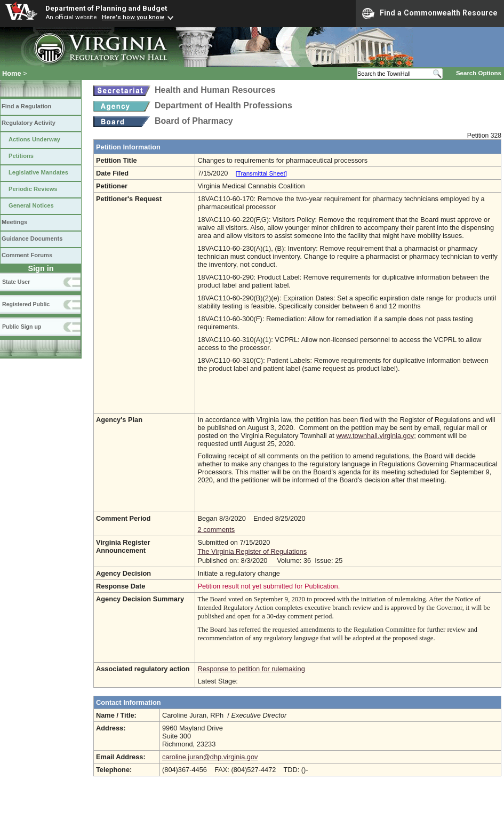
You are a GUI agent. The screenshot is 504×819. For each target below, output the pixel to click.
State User (16, 282)
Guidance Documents (32, 238)
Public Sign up (22, 327)
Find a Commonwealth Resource (430, 13)
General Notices (31, 205)
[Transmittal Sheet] (261, 173)
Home (12, 73)
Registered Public (26, 304)
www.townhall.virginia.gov (375, 436)
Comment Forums (27, 255)
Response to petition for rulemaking (251, 669)
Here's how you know (133, 17)
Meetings (14, 222)
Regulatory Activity (29, 123)
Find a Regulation (26, 106)
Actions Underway (34, 139)
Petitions (21, 156)
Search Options (479, 73)
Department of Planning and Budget (106, 8)
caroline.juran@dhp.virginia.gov (210, 757)
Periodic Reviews (33, 189)
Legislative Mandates (38, 172)
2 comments (216, 530)
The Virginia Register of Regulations (252, 551)
